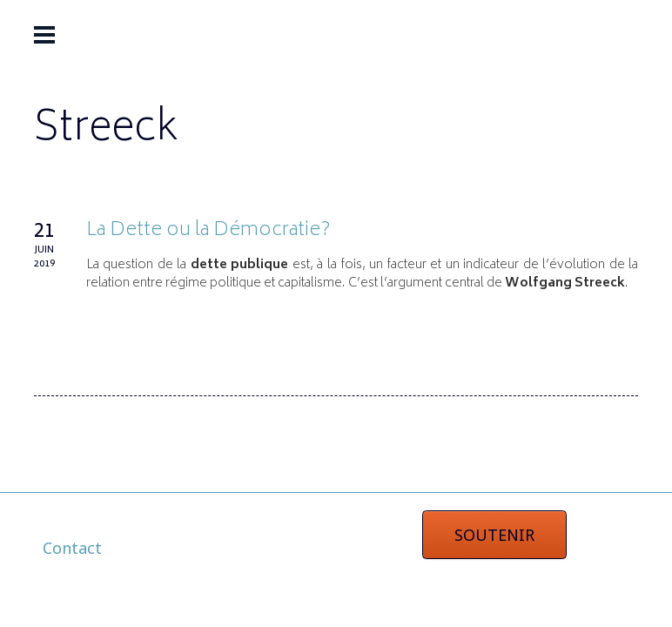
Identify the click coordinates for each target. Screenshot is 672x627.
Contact (72, 548)
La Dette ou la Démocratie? (208, 231)
